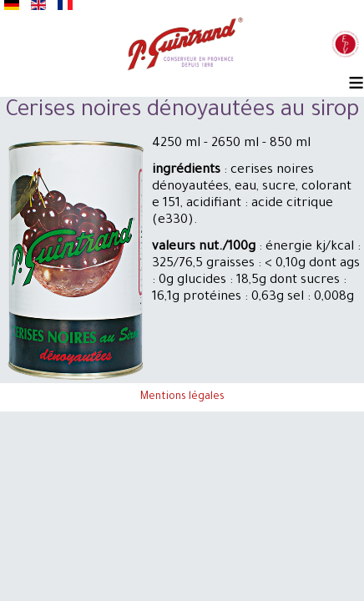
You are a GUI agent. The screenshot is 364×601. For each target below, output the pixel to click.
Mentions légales (182, 397)
